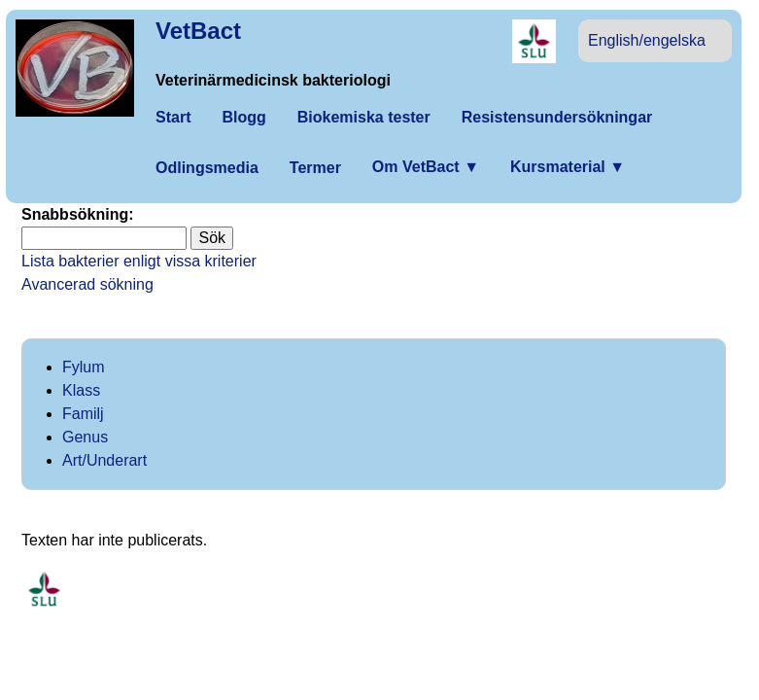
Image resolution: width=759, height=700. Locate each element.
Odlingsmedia (207, 168)
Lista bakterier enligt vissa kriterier (139, 261)
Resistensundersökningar (557, 117)
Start (173, 117)
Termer (315, 168)
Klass (81, 390)
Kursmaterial (568, 167)
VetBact (198, 31)
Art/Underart (104, 460)
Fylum (84, 367)
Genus (85, 437)
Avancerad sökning (87, 284)
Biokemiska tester (364, 117)
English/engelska (647, 40)
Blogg (243, 117)
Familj (83, 414)
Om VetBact (426, 167)
